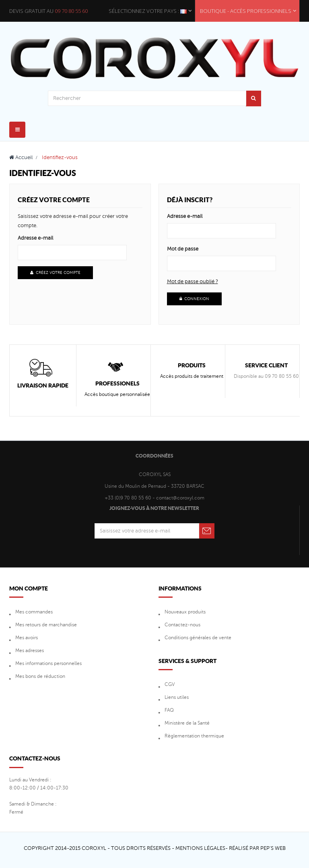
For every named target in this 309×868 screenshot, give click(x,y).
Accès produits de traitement (192, 376)
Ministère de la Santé (187, 723)
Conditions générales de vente (198, 638)
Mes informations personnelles (48, 663)
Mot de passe (183, 249)
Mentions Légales (200, 848)
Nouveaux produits (185, 612)
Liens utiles (177, 697)
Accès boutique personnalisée (117, 394)
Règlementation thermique (194, 736)
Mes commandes (34, 612)
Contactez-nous (182, 625)
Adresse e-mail (35, 238)
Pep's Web (273, 848)
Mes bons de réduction (40, 676)
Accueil (21, 157)
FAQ (169, 710)
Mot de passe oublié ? (193, 282)
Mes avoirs (27, 638)
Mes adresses (30, 650)
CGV (170, 684)
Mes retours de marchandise (46, 625)
